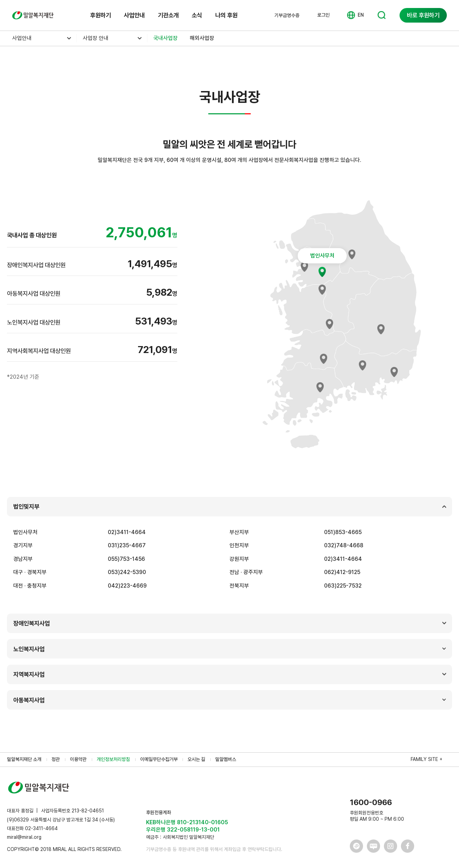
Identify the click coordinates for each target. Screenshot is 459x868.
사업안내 (134, 15)
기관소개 (168, 15)
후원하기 (100, 15)
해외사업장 (202, 38)
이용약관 (78, 759)
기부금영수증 (287, 15)
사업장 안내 (96, 38)
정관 (56, 759)
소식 (197, 15)
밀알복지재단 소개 (24, 759)
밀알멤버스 (226, 759)
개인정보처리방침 (113, 759)
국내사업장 (166, 38)
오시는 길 (196, 759)
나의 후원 (226, 15)
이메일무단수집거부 (159, 759)
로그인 (323, 15)
